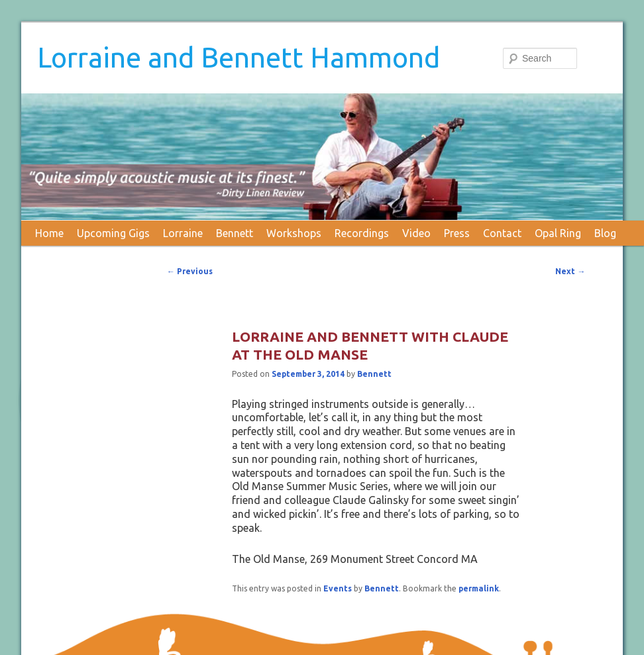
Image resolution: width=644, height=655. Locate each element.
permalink (479, 588)
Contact (502, 233)
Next (570, 271)
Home (49, 233)
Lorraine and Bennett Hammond (239, 57)
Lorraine (183, 233)
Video (416, 233)
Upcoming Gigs (113, 233)
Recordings (362, 233)
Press (457, 233)
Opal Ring (558, 233)
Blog (605, 233)
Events (338, 588)
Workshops (294, 233)
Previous (190, 271)
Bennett (235, 233)
